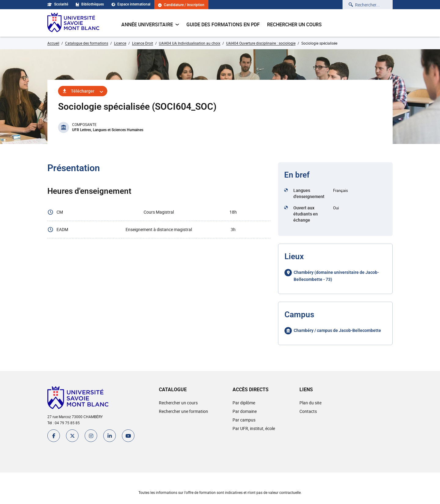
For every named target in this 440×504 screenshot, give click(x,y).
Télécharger (83, 91)
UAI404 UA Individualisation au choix (190, 43)
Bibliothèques (90, 4)
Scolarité (58, 4)
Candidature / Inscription (181, 5)
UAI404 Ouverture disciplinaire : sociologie (261, 43)
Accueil (53, 43)
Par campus (244, 420)
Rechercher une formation (183, 411)
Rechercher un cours (294, 24)
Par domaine (245, 411)
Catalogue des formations (87, 43)
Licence (120, 43)
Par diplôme (244, 403)
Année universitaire (150, 24)
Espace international (131, 4)
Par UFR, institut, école (254, 428)
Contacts (308, 411)
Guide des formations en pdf (223, 24)
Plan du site (310, 403)
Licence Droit (143, 43)
